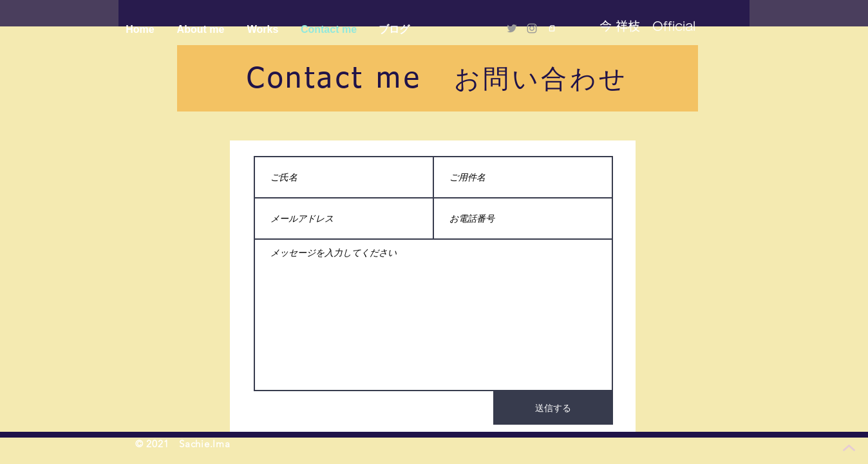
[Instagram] (532, 28)
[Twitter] (512, 28)
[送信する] (553, 408)
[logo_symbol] (552, 28)
